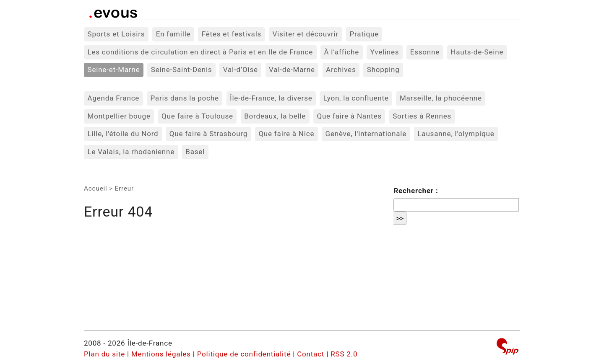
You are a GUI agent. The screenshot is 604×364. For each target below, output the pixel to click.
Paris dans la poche (184, 98)
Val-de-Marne (292, 70)
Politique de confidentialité (244, 354)
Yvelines (384, 52)
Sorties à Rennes (422, 116)
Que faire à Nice (286, 134)
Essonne (425, 52)
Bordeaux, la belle (275, 116)
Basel (195, 152)
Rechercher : (416, 191)
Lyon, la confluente (356, 98)
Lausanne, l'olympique (456, 134)
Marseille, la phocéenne (441, 98)
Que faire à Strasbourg (208, 134)
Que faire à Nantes (349, 116)
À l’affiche (341, 52)
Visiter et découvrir (305, 34)
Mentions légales (161, 354)
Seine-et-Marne (114, 70)
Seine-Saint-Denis (182, 70)
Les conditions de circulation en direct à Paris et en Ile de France (200, 52)
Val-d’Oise (241, 70)
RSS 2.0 (344, 354)
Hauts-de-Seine (477, 52)
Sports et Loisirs (116, 34)
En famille (173, 34)
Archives (341, 70)
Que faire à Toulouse (197, 116)
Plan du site (104, 354)
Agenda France (114, 98)
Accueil (96, 188)
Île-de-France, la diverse (271, 98)
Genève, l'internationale (366, 134)
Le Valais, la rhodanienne (131, 152)
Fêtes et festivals (232, 34)
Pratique (364, 34)
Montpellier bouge (119, 116)
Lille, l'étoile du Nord (123, 134)
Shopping (383, 70)
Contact (311, 354)
